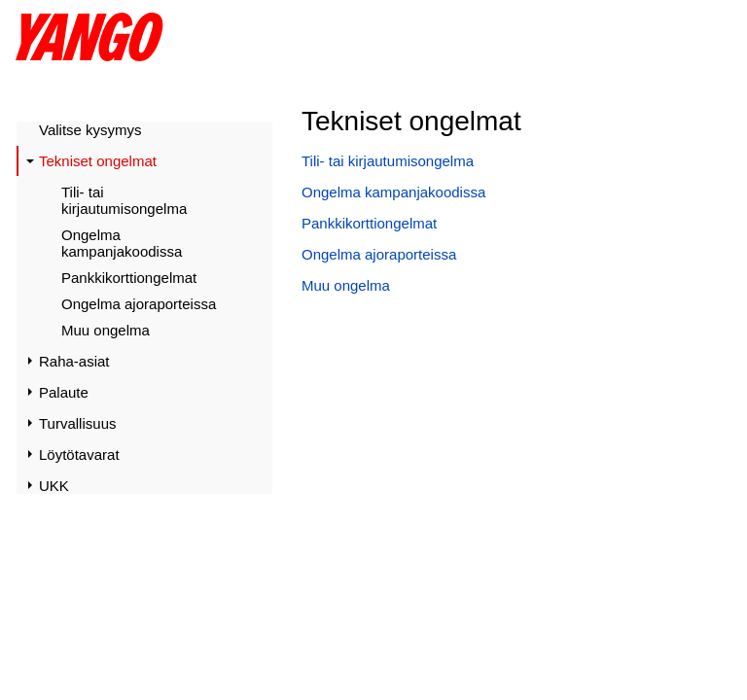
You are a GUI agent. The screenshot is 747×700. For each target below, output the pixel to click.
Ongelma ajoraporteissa (139, 304)
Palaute (64, 392)
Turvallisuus (77, 423)
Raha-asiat (74, 361)
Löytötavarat (79, 455)
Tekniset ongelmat (98, 161)
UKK (54, 486)
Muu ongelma (106, 330)
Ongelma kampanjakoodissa (122, 243)
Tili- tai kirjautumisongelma (124, 200)
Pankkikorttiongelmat (129, 278)
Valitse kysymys (90, 130)
